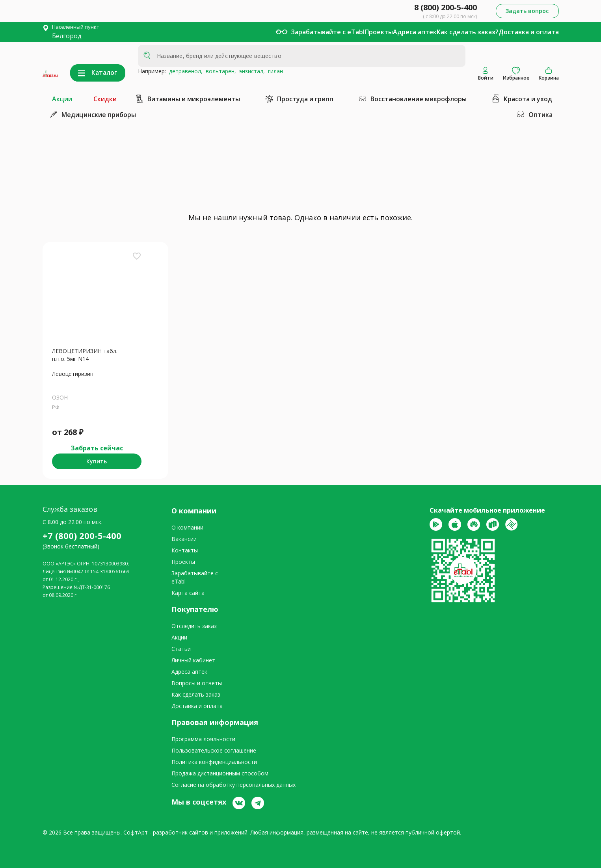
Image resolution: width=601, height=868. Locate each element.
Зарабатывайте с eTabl (328, 32)
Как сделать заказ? (468, 32)
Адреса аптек (415, 32)
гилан (274, 71)
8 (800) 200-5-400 (446, 7)
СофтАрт (136, 832)
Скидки (105, 99)
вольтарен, (219, 71)
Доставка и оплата (529, 32)
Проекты (379, 32)
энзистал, (250, 71)
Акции (62, 99)
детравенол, (184, 71)
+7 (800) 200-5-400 (82, 535)
